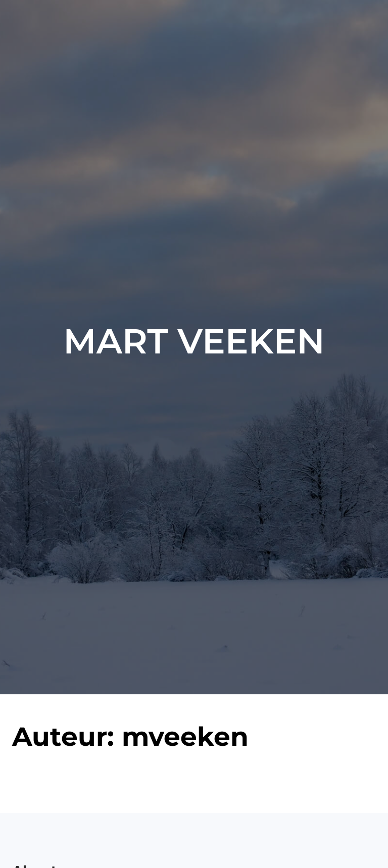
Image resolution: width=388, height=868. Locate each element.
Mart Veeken (194, 341)
